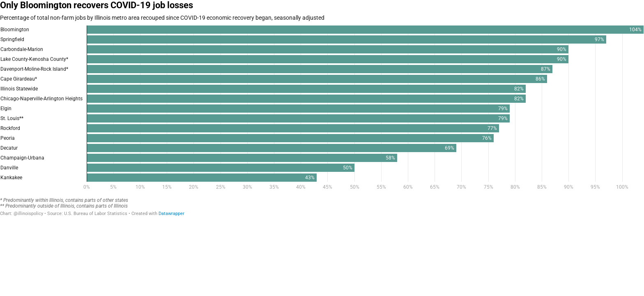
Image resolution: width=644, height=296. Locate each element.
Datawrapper (171, 214)
